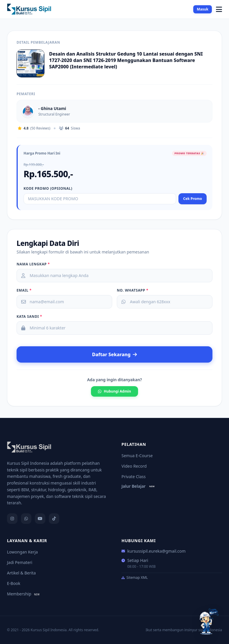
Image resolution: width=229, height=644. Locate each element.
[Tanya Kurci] (208, 622)
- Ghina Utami (52, 108)
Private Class (134, 477)
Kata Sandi (29, 317)
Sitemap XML (135, 578)
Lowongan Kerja (22, 552)
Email (24, 290)
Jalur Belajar (139, 486)
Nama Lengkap (33, 264)
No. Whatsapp (133, 290)
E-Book (14, 583)
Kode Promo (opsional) (48, 189)
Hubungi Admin (114, 391)
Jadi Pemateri (20, 562)
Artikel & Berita (21, 573)
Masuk (203, 9)
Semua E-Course (137, 456)
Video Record (134, 466)
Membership (24, 594)
